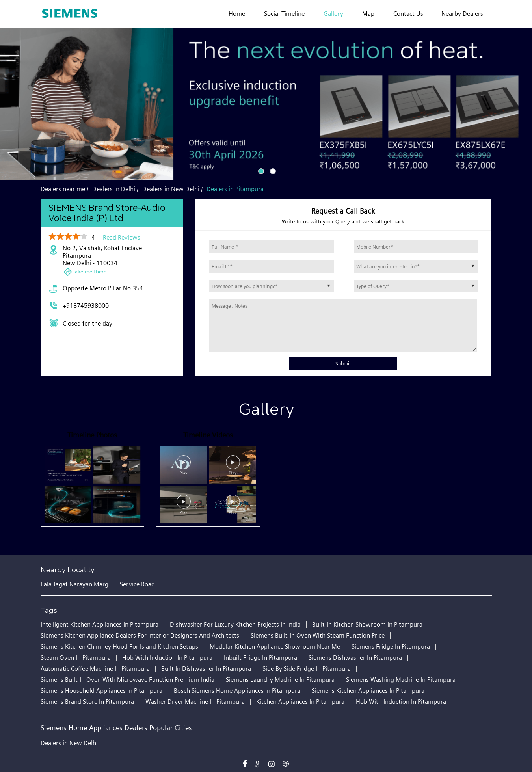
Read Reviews (122, 237)
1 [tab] (260, 170)
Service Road (137, 584)
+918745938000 (86, 306)
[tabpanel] (266, 104)
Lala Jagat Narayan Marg (74, 584)
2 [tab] (272, 170)
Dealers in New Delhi (69, 743)
